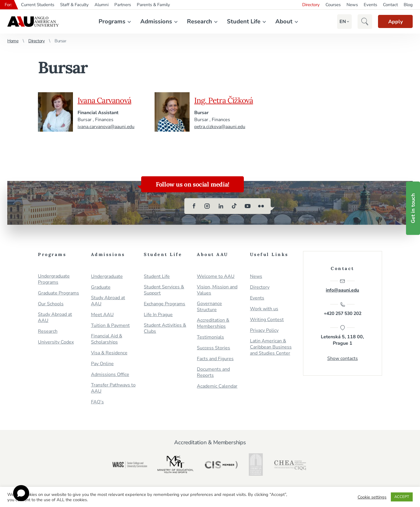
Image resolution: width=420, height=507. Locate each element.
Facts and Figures (215, 359)
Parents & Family (153, 5)
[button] (339, 22)
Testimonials (210, 337)
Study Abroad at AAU (55, 318)
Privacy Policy (264, 331)
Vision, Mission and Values (217, 290)
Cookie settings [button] (372, 497)
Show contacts (343, 360)
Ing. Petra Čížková (225, 100)
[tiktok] (234, 206)
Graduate (101, 287)
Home (13, 41)
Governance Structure (209, 307)
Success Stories (213, 348)
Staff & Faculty (74, 5)
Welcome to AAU (216, 277)
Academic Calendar (217, 386)
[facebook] (194, 206)
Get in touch (413, 208)
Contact (390, 5)
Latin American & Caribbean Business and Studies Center (271, 347)
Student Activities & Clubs (165, 328)
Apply (394, 22)
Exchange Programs (164, 304)
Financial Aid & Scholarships (107, 339)
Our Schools (51, 304)
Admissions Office (110, 375)
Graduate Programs (58, 293)
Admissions (154, 21)
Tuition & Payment (110, 326)
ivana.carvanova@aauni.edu (106, 127)
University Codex (56, 342)
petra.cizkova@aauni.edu (220, 127)
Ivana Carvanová (106, 100)
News (352, 5)
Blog (408, 5)
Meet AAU (102, 315)
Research (198, 21)
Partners (123, 5)
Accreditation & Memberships (213, 323)
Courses (333, 5)
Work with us (264, 309)
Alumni (101, 5)
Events (370, 5)
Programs (110, 21)
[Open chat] (21, 493)
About (282, 21)
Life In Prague (158, 315)
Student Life (242, 21)
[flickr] (261, 206)
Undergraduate (107, 277)
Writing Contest (267, 320)
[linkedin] (221, 206)
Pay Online (102, 364)
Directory (311, 5)
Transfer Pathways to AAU (113, 388)
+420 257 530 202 (342, 310)
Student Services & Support (164, 290)
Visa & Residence (109, 353)
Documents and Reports (213, 372)
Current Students (38, 5)
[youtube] (248, 206)
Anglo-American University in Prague (33, 22)
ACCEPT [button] (402, 497)
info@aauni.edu (343, 286)
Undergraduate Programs (54, 279)
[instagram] (207, 206)
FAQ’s (97, 402)
